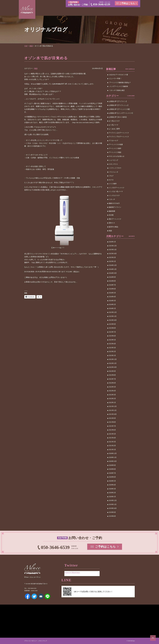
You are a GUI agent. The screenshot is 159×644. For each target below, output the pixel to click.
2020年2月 (112, 493)
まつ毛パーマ (114, 125)
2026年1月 (112, 242)
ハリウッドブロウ (115, 168)
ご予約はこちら (127, 3)
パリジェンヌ (114, 172)
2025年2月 (112, 257)
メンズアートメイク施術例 (119, 86)
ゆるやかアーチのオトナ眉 (119, 75)
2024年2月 (112, 304)
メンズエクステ (114, 196)
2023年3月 (112, 348)
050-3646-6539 (102, 4)
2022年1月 (112, 403)
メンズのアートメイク (117, 188)
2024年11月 (113, 269)
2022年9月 (112, 371)
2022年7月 (112, 379)
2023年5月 (112, 340)
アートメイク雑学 (115, 148)
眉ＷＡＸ (112, 223)
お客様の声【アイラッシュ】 (119, 105)
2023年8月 (112, 328)
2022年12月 (113, 359)
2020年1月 (112, 497)
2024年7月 (112, 285)
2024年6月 (112, 289)
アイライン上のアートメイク (119, 133)
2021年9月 (112, 418)
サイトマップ (43, 641)
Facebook (28, 596)
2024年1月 (112, 308)
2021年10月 (113, 414)
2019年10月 (113, 508)
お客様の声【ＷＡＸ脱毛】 (118, 117)
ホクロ (111, 180)
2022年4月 (112, 391)
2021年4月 (112, 438)
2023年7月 (112, 332)
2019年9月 (112, 512)
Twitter (34, 596)
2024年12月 (113, 265)
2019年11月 (113, 504)
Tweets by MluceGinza (72, 572)
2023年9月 (112, 324)
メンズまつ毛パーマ (116, 192)
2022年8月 (112, 375)
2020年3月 (112, 489)
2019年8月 (112, 516)
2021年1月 (112, 450)
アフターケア (114, 141)
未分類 (111, 215)
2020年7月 (112, 473)
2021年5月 (112, 434)
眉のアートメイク (115, 219)
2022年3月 (112, 395)
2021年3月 (112, 442)
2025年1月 (112, 261)
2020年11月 (113, 457)
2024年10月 (113, 273)
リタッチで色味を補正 (117, 90)
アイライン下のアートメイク (119, 137)
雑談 (31, 46)
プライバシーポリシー (31, 641)
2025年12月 (113, 246)
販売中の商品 (114, 227)
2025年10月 (113, 254)
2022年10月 (113, 367)
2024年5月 (112, 293)
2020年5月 (112, 481)
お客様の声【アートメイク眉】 (120, 109)
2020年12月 (113, 453)
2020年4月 (112, 485)
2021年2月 (112, 446)
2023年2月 (112, 352)
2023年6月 (112, 336)
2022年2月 (112, 399)
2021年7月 (112, 426)
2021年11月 (113, 410)
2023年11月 (113, 316)
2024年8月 (112, 281)
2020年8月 (112, 469)
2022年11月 (113, 363)
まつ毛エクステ (114, 121)
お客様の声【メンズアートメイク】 (121, 113)
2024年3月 (112, 301)
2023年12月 (113, 312)
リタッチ (112, 199)
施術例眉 (112, 211)
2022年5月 (112, 387)
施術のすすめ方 (114, 203)
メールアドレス (41, 596)
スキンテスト (114, 164)
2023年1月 (112, 356)
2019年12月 (113, 501)
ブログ (111, 176)
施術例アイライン (115, 207)
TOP (26, 46)
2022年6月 (112, 383)
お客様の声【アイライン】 (118, 101)
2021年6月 (112, 430)
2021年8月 (112, 422)
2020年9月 (112, 465)
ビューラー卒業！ (115, 79)
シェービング (114, 160)
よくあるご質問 (114, 129)
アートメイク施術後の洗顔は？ (120, 83)
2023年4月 (112, 344)
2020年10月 (113, 461)
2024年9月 (112, 277)
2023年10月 (113, 320)
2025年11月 (113, 250)
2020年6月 (112, 477)
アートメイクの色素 (116, 144)
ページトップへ (153, 638)
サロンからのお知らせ (117, 156)
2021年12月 (113, 406)
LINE (47, 596)
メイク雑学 (113, 184)
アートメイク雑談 (115, 152)
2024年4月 (112, 297)
